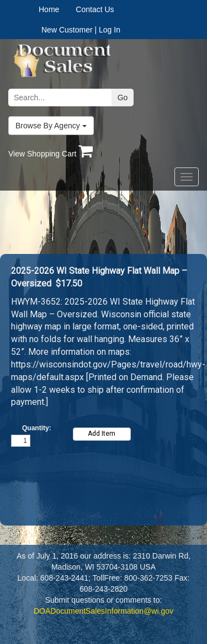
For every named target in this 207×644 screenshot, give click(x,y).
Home (49, 9)
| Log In (107, 30)
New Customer (67, 30)
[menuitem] (57, 9)
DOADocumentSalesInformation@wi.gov (104, 611)
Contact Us (95, 9)
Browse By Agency (51, 126)
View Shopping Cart (51, 154)
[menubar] (74, 9)
